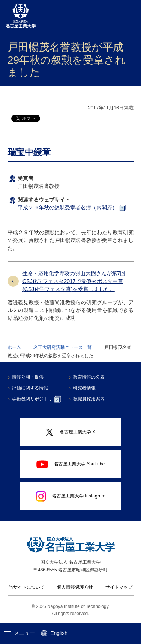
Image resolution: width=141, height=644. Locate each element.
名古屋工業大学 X (70, 433)
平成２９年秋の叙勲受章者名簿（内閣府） (67, 208)
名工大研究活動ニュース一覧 (63, 347)
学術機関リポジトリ (37, 399)
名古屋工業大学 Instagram (70, 496)
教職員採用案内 (89, 399)
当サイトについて (27, 587)
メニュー (19, 633)
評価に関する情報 (30, 388)
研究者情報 (84, 388)
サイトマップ (119, 587)
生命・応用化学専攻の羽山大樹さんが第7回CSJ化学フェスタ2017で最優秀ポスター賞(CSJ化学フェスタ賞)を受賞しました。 (74, 281)
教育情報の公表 (89, 377)
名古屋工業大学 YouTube (71, 464)
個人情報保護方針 (75, 587)
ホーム (14, 347)
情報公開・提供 (28, 377)
